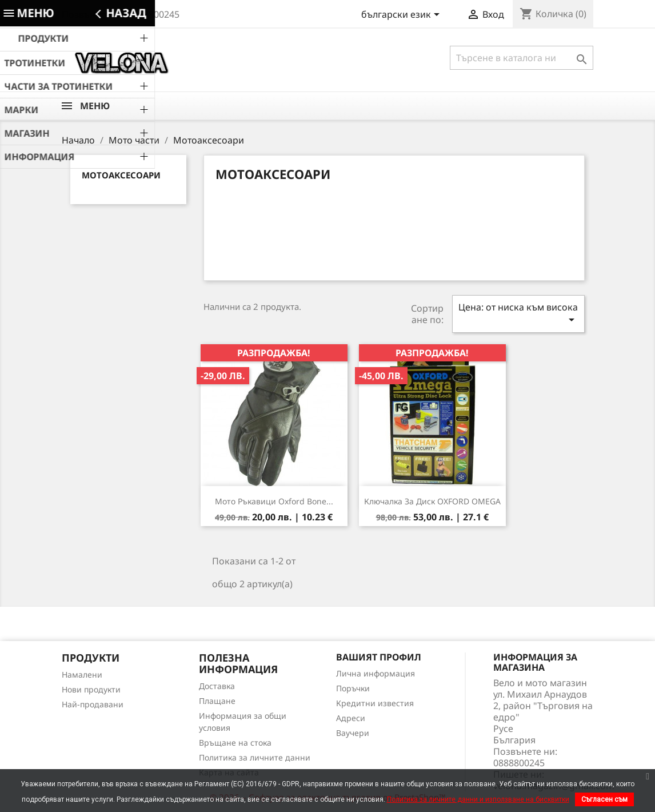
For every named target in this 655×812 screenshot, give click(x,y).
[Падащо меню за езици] (402, 15)
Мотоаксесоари (121, 175)
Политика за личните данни (255, 757)
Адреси (351, 718)
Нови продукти (91, 689)
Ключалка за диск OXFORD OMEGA (432, 501)
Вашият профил (379, 657)
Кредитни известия (375, 703)
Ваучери (353, 733)
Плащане (217, 701)
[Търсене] (522, 58)
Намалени (82, 674)
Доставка (217, 686)
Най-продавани (93, 704)
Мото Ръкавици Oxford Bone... (274, 501)
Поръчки (353, 688)
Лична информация (376, 673)
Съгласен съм (604, 799)
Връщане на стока (235, 743)
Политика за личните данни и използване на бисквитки (478, 799)
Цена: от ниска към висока (518, 314)
